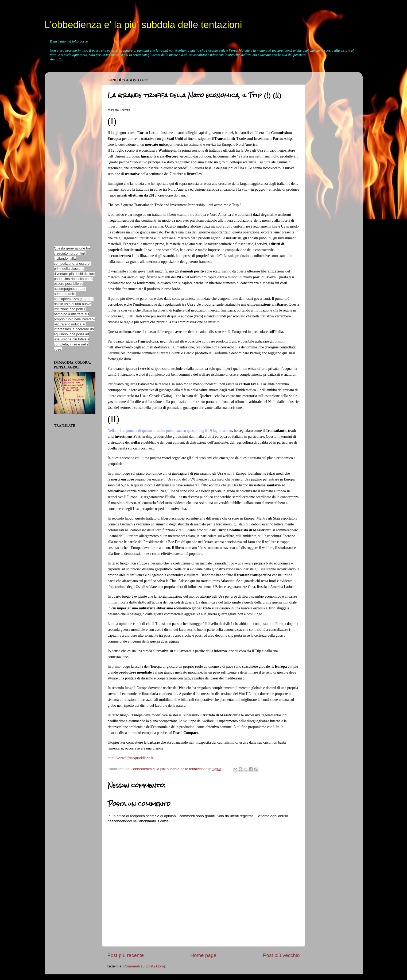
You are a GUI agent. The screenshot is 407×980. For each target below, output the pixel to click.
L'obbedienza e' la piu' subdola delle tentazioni (143, 25)
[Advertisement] (70, 156)
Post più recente (126, 955)
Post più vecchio (281, 955)
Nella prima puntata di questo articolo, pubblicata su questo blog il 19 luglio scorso (170, 431)
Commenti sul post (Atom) (144, 966)
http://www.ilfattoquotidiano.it (131, 758)
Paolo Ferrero (121, 110)
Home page (203, 955)
